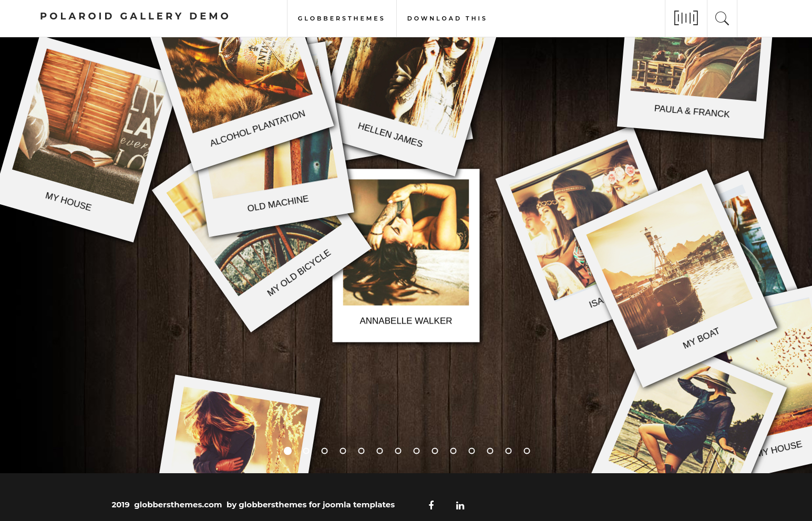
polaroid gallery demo (136, 16)
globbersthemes (342, 17)
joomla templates (359, 504)
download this (448, 17)
